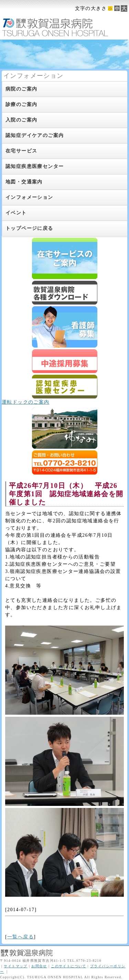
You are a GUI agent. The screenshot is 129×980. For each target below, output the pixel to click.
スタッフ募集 (65, 361)
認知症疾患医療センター (65, 387)
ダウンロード (65, 293)
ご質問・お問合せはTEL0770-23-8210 (65, 462)
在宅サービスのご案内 (65, 258)
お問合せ (39, 966)
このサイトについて (69, 966)
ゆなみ (65, 428)
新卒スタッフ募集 (65, 327)
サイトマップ (15, 966)
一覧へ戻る (20, 937)
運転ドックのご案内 (26, 402)
